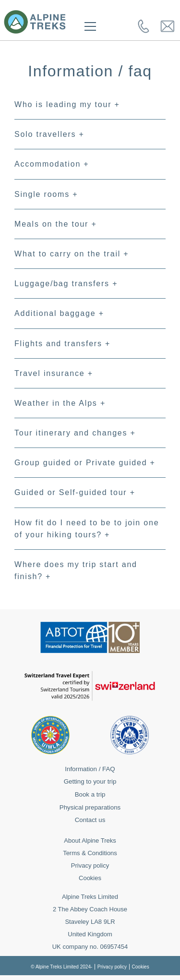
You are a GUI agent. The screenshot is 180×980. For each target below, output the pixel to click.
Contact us (90, 820)
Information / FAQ (90, 769)
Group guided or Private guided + (85, 463)
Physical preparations (90, 807)
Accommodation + (52, 164)
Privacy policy (90, 865)
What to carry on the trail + (72, 254)
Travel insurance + (54, 373)
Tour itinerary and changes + (75, 433)
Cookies (90, 878)
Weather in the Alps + (60, 403)
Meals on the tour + (56, 224)
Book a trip (90, 794)
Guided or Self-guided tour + (75, 492)
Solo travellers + (49, 134)
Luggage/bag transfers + (66, 284)
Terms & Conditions (90, 853)
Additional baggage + (59, 313)
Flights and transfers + (62, 344)
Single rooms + (46, 194)
